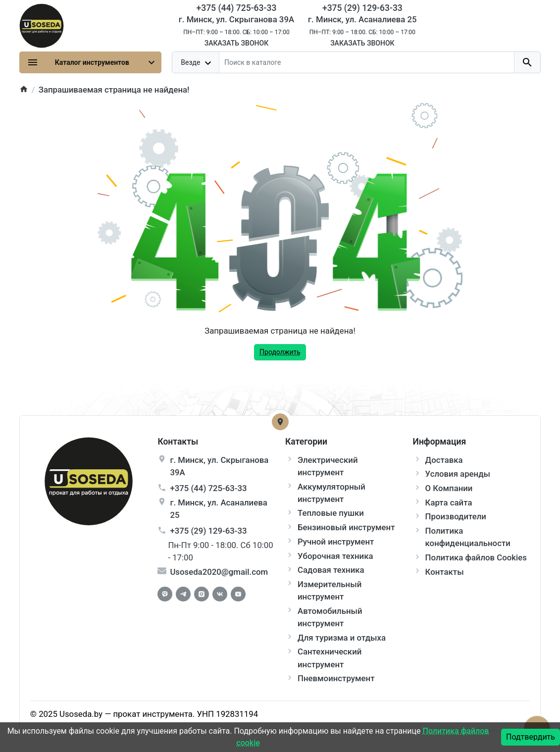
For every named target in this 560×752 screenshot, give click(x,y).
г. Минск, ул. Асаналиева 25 (362, 19)
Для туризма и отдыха (342, 638)
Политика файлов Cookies (476, 557)
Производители (456, 516)
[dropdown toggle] (196, 62)
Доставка (444, 460)
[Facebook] (165, 594)
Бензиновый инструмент (346, 527)
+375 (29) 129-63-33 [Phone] (362, 8)
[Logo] (42, 25)
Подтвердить (531, 737)
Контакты (445, 572)
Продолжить (280, 352)
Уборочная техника (335, 556)
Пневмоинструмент (336, 678)
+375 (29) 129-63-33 (208, 531)
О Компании (449, 488)
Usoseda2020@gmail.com (219, 572)
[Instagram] (202, 594)
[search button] (527, 62)
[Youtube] (238, 594)
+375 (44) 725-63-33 (208, 488)
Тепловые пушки (331, 513)
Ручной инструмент (336, 542)
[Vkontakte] (220, 594)
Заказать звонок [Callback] (236, 43)
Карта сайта (449, 502)
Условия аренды (458, 474)
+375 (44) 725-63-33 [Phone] (237, 8)
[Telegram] (183, 594)
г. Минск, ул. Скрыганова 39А (236, 19)
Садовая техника (331, 570)
